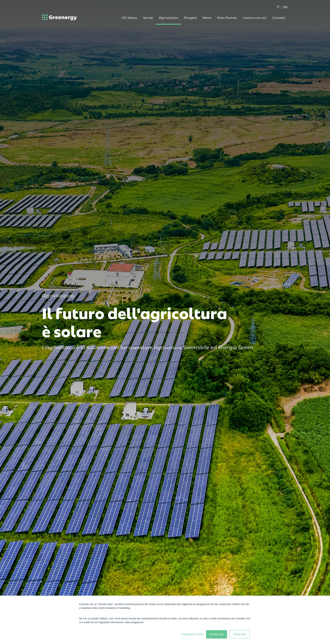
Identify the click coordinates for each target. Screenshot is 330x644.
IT (278, 7)
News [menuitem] (207, 17)
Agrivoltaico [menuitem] (169, 17)
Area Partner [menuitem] (227, 17)
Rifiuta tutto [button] (240, 634)
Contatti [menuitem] (279, 17)
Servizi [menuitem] (148, 17)
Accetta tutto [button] (217, 634)
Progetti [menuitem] (190, 17)
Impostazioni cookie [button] (192, 634)
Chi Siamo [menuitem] (129, 17)
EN (285, 7)
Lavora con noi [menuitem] (255, 17)
